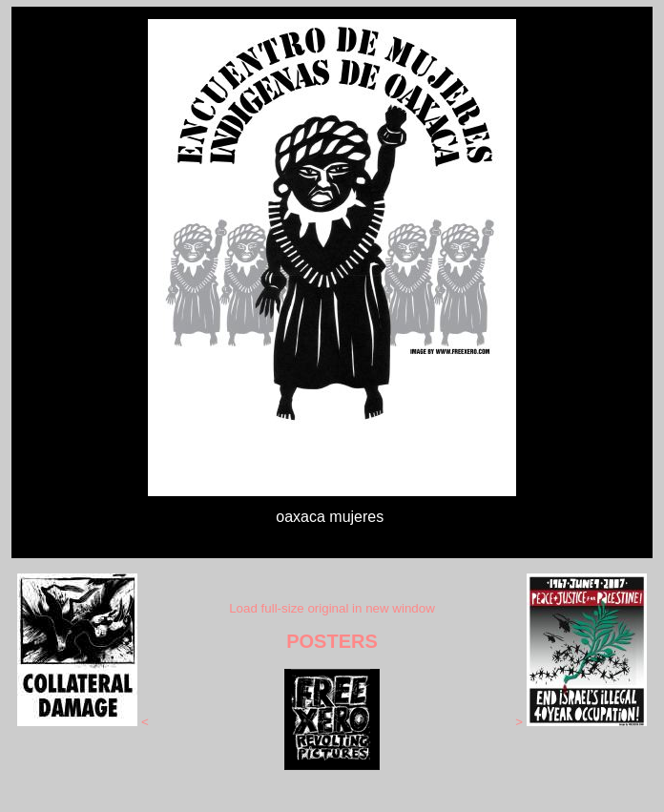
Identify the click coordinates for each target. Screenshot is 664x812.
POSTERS (332, 641)
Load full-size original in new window (332, 608)
